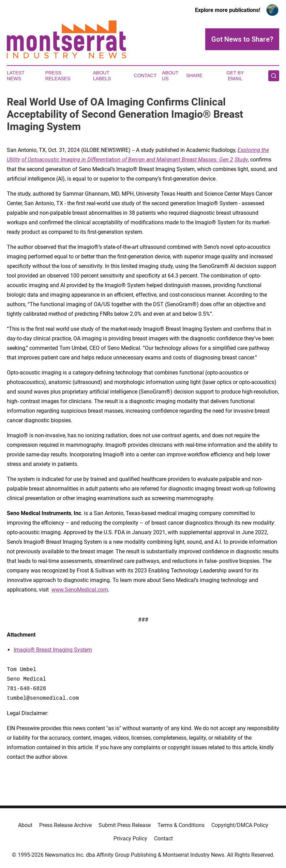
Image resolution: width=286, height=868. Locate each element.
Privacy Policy (130, 838)
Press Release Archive (65, 825)
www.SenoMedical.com (80, 590)
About (25, 825)
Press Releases (58, 76)
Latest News (16, 76)
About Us (170, 76)
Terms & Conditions (181, 825)
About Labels (102, 76)
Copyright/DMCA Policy (240, 825)
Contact (145, 75)
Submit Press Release (125, 825)
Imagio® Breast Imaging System (53, 650)
